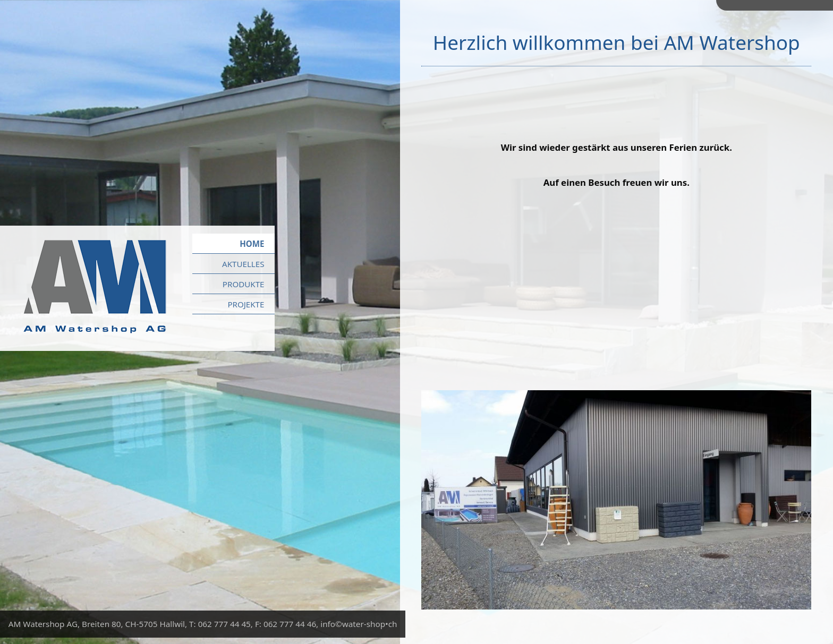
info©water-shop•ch (359, 624)
